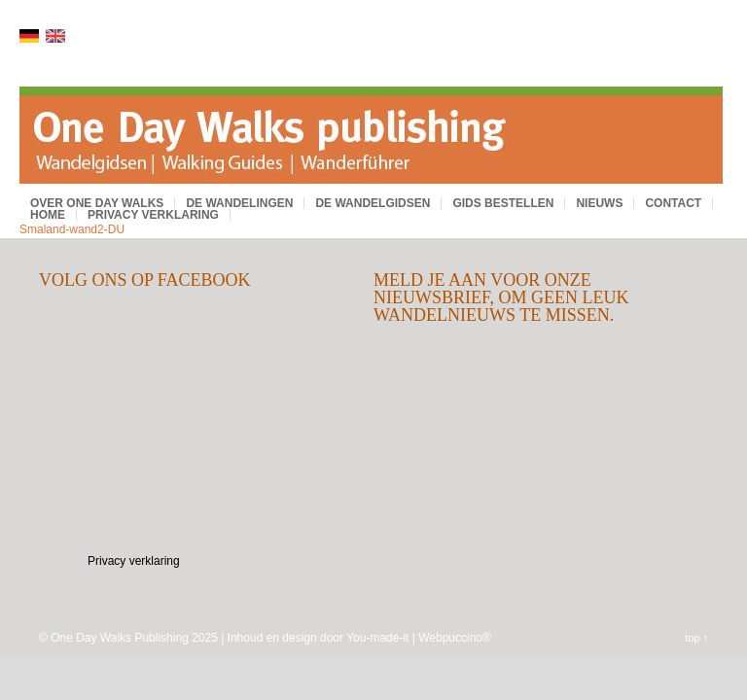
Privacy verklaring (153, 215)
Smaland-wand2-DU (72, 229)
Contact (673, 203)
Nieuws (599, 203)
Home (48, 215)
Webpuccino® (455, 638)
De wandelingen (239, 203)
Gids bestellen (503, 203)
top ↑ (696, 638)
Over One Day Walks (97, 203)
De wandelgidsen (373, 203)
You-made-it (377, 638)
